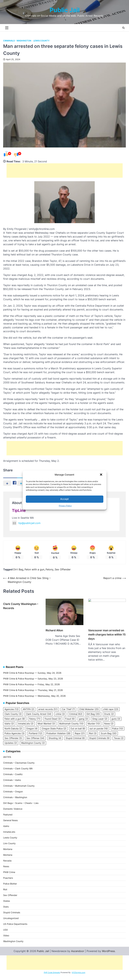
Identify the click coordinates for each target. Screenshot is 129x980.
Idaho (6, 821)
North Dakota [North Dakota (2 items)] (13, 724)
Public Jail (65, 10)
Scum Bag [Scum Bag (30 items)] (109, 729)
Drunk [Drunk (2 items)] (109, 709)
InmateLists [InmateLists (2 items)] (26, 719)
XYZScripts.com (79, 968)
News (6, 862)
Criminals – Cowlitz (13, 770)
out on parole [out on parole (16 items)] (99, 724)
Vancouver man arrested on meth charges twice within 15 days (107, 629)
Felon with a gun (34, 569)
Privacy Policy (65, 506)
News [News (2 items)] (109, 719)
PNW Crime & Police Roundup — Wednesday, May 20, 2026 (34, 691)
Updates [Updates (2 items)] (11, 738)
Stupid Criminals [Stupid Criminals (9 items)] (99, 734)
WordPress (108, 946)
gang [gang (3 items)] (83, 714)
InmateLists (9, 827)
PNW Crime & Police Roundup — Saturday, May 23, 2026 (33, 674)
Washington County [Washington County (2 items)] (33, 738)
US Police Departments (15, 919)
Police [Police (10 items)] (118, 724)
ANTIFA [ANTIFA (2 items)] (28, 705)
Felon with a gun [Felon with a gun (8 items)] (15, 714)
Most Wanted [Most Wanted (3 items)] (46, 719)
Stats (6, 902)
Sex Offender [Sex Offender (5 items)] (13, 734)
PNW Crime (9, 867)
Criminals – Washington (15, 793)
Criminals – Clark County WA (18, 764)
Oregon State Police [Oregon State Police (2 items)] (54, 724)
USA (5, 925)
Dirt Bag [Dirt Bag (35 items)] (93, 709)
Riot (5, 885)
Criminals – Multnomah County (19, 781)
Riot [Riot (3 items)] (93, 729)
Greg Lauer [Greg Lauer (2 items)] (100, 714)
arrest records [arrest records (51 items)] (48, 705)
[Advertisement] (65, 171)
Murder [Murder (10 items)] (94, 719)
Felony (50, 569)
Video (6, 931)
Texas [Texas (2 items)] (119, 734)
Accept (64, 499)
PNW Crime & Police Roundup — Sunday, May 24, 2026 (32, 668)
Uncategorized (11, 914)
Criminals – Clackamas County (19, 758)
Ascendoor (78, 946)
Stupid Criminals (12, 908)
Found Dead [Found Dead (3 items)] (53, 714)
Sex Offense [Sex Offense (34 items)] (35, 734)
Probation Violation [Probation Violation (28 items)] (58, 729)
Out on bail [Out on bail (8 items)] (78, 724)
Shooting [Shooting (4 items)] (55, 734)
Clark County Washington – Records (21, 606)
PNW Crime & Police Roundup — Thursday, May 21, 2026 (33, 685)
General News (10, 816)
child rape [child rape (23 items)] (111, 705)
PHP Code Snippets (52, 968)
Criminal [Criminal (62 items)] (76, 709)
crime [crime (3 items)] (60, 709)
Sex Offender (63, 569)
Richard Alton (54, 642)
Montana (8, 844)
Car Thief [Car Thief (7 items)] (68, 705)
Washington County (13, 937)
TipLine (19, 510)
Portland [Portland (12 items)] (35, 729)
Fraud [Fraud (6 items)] (70, 714)
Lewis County (41, 41)
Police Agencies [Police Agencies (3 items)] (15, 729)
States (7, 896)
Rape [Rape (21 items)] (80, 729)
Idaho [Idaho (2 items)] (9, 719)
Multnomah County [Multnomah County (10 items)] (71, 719)
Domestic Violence (13, 804)
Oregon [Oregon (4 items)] (32, 724)
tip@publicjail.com (26, 523)
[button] (101, 475)
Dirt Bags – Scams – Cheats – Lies (21, 798)
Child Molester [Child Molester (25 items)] (89, 705)
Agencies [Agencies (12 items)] (12, 705)
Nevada (7, 856)
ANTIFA (7, 752)
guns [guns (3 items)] (116, 714)
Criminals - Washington (17, 41)
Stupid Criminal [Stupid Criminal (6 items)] (75, 734)
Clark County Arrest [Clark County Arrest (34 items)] (39, 709)
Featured (8, 810)
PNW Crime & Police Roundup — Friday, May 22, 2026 (31, 680)
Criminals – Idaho (12, 775)
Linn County (9, 839)
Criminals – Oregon (13, 787)
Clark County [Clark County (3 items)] (13, 709)
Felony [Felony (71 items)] (35, 714)
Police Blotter (10, 879)
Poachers (8, 873)
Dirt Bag (18, 569)
